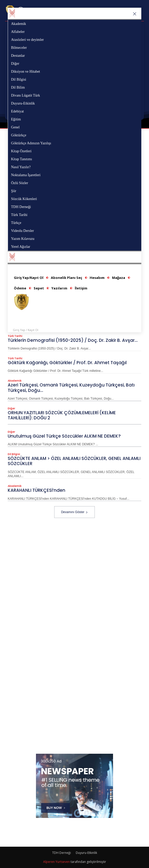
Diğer (11, 409)
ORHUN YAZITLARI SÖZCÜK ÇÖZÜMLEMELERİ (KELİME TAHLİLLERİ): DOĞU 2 (62, 415)
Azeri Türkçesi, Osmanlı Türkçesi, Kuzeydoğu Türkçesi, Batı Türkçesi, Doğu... (71, 388)
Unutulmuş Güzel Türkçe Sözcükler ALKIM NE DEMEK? (64, 436)
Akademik (15, 381)
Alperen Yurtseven (57, 862)
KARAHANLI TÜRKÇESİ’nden (36, 490)
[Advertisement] (78, 554)
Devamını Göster (75, 512)
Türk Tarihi (15, 336)
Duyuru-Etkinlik (86, 853)
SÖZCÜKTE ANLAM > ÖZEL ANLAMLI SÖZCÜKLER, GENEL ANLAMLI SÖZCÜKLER (74, 461)
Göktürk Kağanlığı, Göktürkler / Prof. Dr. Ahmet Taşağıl (67, 363)
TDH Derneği (62, 853)
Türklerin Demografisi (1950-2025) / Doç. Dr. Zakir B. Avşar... (73, 340)
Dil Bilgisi (14, 454)
